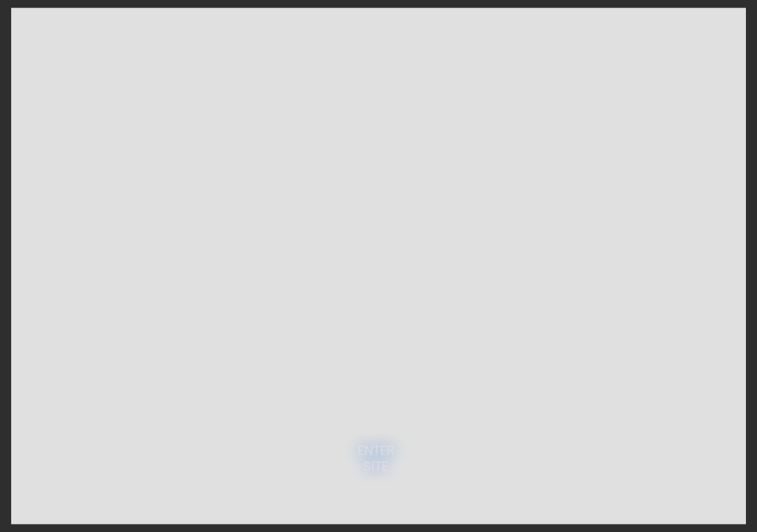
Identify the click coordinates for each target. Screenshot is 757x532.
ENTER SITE (376, 457)
